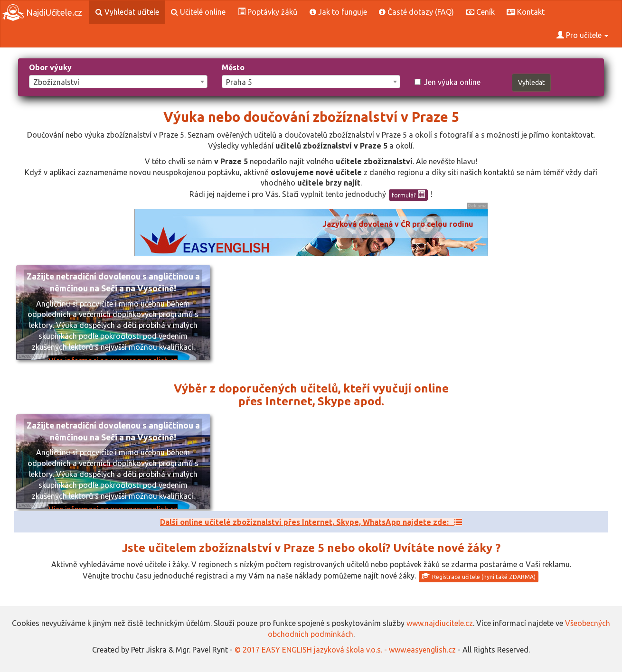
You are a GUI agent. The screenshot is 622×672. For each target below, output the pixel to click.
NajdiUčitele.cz (42, 13)
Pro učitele (582, 35)
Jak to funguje (338, 12)
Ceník (481, 12)
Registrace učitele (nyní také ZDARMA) (479, 576)
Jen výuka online (448, 82)
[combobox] (118, 82)
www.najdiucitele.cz (440, 623)
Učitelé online (198, 12)
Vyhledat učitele (127, 12)
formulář (408, 195)
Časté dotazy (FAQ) (416, 12)
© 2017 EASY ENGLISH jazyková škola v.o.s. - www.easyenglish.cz (345, 650)
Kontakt (526, 12)
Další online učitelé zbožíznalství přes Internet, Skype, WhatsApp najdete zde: (311, 522)
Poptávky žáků (268, 12)
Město (233, 67)
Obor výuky (50, 67)
